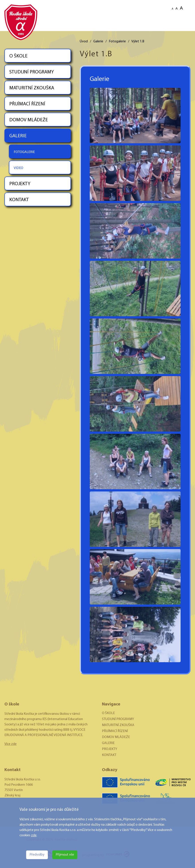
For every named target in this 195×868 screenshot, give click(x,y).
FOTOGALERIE (24, 152)
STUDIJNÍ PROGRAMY (32, 72)
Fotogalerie (117, 41)
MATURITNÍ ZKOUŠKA (32, 88)
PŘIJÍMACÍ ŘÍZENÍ (27, 104)
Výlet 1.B (138, 41)
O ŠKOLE (18, 56)
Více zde (11, 744)
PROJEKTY (20, 184)
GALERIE (18, 136)
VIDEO (19, 168)
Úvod (84, 41)
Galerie (98, 41)
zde (34, 835)
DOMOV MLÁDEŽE (29, 120)
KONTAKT (19, 200)
